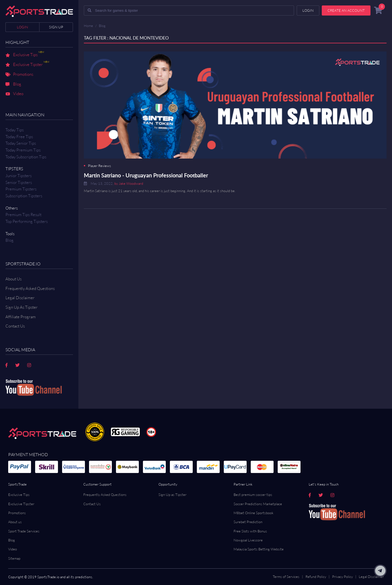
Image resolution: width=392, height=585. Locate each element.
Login (22, 27)
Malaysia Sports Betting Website (259, 549)
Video (14, 94)
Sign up (56, 27)
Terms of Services (286, 577)
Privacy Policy (342, 577)
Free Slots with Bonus (250, 531)
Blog (13, 84)
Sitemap (14, 558)
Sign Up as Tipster (172, 495)
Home (88, 26)
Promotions (19, 75)
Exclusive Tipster (27, 65)
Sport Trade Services (24, 531)
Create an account (346, 10)
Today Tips (15, 130)
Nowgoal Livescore (248, 540)
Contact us (15, 326)
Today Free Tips (19, 137)
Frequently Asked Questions (30, 288)
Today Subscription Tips (26, 157)
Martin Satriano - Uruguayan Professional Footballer (146, 175)
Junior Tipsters (19, 176)
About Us (13, 279)
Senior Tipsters (19, 182)
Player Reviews (99, 166)
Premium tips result (23, 215)
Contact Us (92, 504)
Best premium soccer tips (253, 495)
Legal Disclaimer (20, 298)
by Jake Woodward (129, 183)
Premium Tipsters (21, 189)
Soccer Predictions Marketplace (258, 504)
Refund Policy (316, 577)
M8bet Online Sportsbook (253, 513)
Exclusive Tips (25, 55)
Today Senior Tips (21, 143)
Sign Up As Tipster (22, 307)
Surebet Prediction (248, 522)
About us (15, 522)
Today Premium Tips (23, 150)
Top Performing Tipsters (27, 221)
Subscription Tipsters (24, 196)
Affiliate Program (21, 317)
